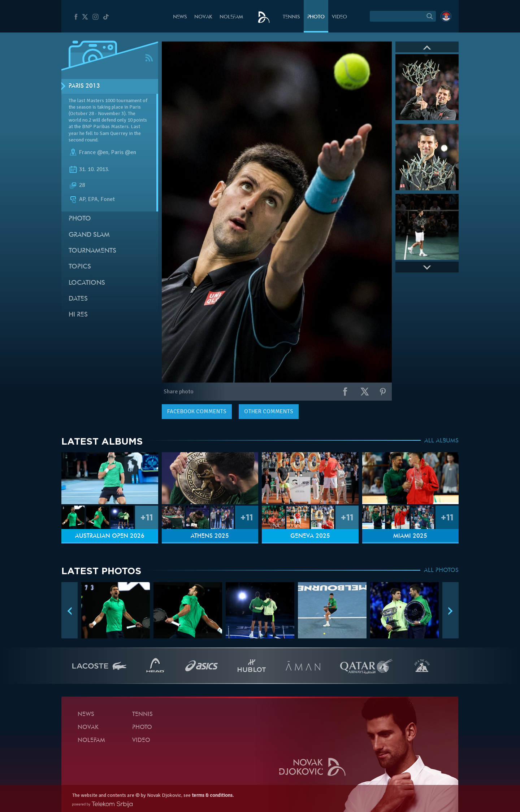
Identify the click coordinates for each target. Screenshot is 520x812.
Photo (316, 17)
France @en (94, 152)
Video (339, 17)
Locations (87, 283)
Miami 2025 (410, 536)
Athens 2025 (210, 536)
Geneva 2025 (310, 536)
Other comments (269, 411)
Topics (80, 267)
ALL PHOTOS (441, 571)
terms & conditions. (213, 795)
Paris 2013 (84, 86)
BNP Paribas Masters (105, 126)
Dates (78, 299)
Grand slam (89, 235)
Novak (203, 17)
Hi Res (78, 315)
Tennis (291, 17)
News (180, 17)
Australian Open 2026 (110, 536)
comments (197, 411)
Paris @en (124, 152)
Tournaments (92, 251)
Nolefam (231, 17)
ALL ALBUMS (441, 441)
